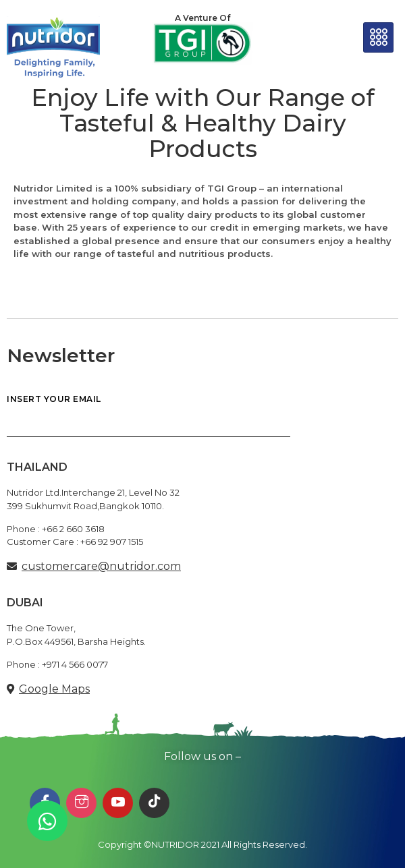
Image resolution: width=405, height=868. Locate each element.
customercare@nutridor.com (101, 566)
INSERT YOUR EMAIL (148, 416)
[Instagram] (81, 803)
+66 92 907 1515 (112, 542)
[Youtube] (118, 803)
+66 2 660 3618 (73, 529)
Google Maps (54, 689)
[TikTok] (154, 803)
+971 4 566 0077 (75, 664)
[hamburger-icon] (378, 37)
